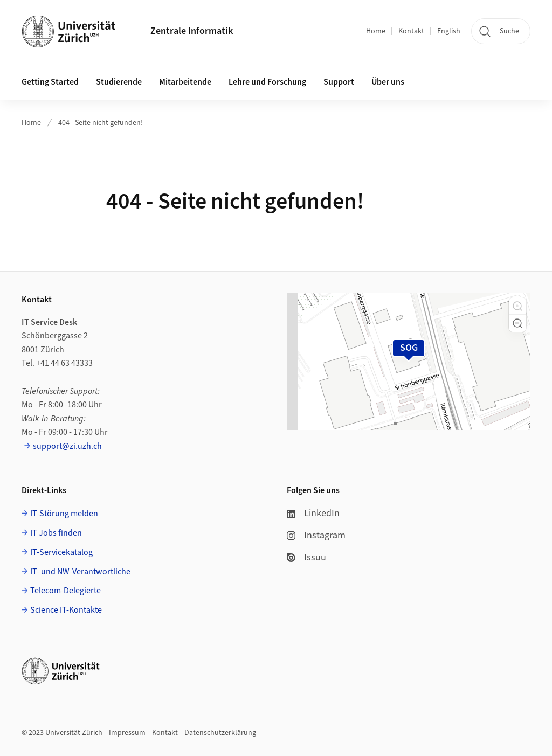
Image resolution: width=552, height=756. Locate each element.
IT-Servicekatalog (61, 552)
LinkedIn (313, 513)
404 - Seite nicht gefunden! (101, 123)
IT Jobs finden (56, 533)
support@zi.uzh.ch (67, 446)
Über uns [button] (388, 82)
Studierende (119, 82)
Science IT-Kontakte (66, 610)
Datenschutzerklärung (220, 733)
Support (339, 82)
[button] (517, 306)
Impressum (127, 733)
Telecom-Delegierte (65, 591)
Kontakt (411, 31)
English (449, 31)
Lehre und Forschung (267, 82)
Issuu (306, 557)
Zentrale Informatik (192, 31)
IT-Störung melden (64, 514)
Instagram (316, 535)
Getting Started (50, 82)
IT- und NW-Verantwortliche (80, 572)
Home (376, 31)
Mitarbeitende (185, 82)
